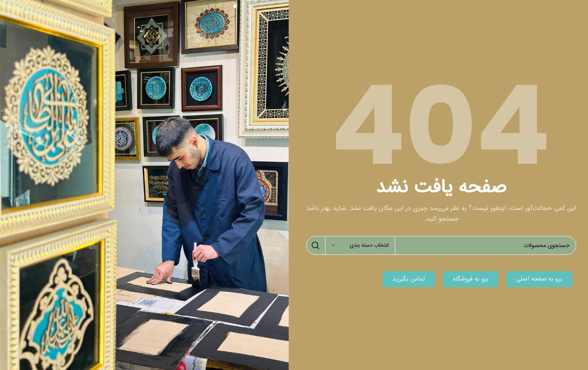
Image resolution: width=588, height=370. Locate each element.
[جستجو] (441, 245)
